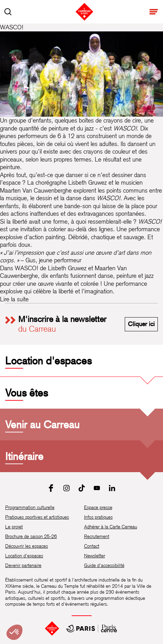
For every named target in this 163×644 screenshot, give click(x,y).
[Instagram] (67, 488)
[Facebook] (51, 488)
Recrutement (97, 536)
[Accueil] (52, 628)
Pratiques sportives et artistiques (37, 517)
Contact (92, 546)
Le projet (14, 527)
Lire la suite (14, 299)
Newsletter (95, 556)
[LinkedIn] (112, 488)
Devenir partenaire (23, 565)
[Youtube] (97, 488)
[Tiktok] (82, 488)
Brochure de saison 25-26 (31, 536)
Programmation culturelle (30, 507)
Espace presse (98, 507)
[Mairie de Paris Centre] (92, 628)
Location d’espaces (24, 556)
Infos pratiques (98, 517)
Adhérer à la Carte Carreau (111, 527)
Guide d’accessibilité (104, 565)
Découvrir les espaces (27, 546)
